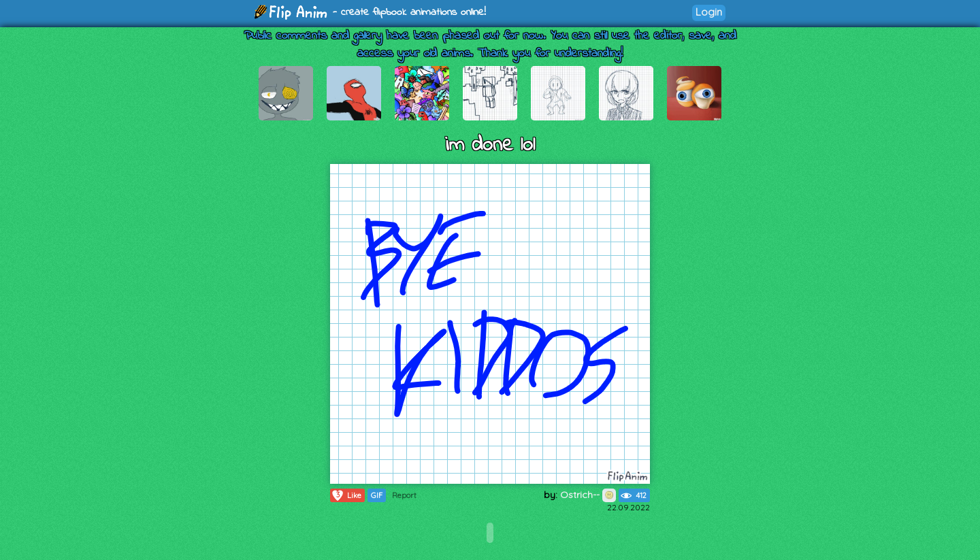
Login (709, 12)
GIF (377, 495)
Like (346, 495)
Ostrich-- (588, 495)
